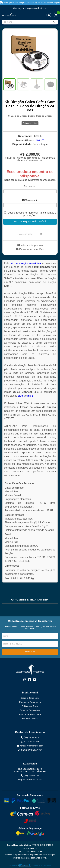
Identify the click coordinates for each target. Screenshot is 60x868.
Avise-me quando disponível (30, 221)
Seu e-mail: (30, 200)
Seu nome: (30, 186)
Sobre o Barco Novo (30, 698)
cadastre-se (41, 8)
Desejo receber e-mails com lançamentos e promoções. (32, 214)
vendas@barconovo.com (30, 746)
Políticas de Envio (30, 706)
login (30, 8)
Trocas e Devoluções (30, 710)
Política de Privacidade (30, 714)
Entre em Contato (30, 718)
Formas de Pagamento (30, 702)
